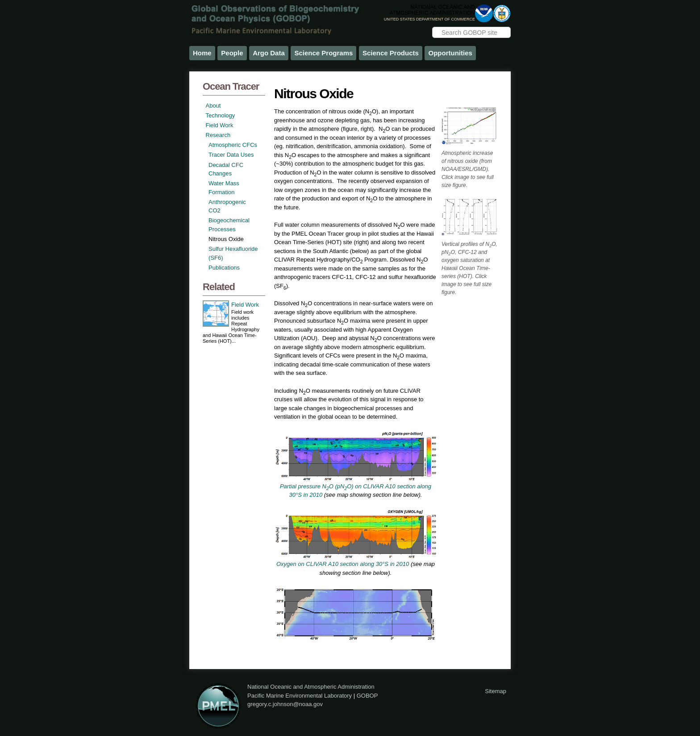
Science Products (391, 53)
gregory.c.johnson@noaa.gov (285, 704)
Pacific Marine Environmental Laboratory (300, 696)
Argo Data (269, 53)
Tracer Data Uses (231, 155)
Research (218, 135)
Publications (224, 268)
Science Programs (323, 53)
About (213, 106)
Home (202, 53)
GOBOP (367, 696)
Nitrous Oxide (226, 239)
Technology (221, 115)
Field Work (220, 125)
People (232, 53)
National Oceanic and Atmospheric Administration (311, 687)
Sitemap (496, 691)
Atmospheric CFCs (233, 145)
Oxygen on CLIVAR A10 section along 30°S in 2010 (343, 564)
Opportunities (450, 53)
